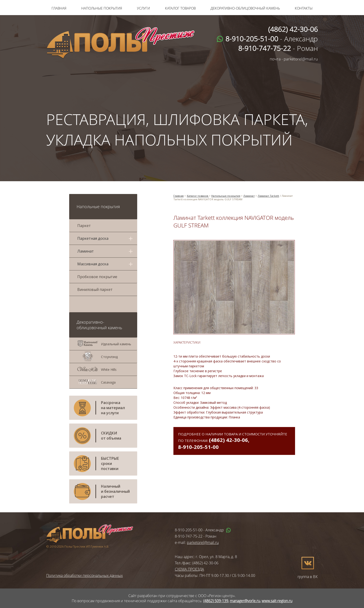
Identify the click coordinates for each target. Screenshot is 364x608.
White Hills (109, 370)
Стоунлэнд (109, 357)
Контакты (304, 8)
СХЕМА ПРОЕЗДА (189, 569)
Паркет (84, 226)
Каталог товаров (180, 8)
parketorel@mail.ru (203, 542)
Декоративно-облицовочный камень (245, 8)
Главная (59, 8)
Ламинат (249, 196)
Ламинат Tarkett (268, 196)
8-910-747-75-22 (189, 536)
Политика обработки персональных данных (84, 575)
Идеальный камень (116, 344)
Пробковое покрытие (97, 277)
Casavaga (108, 382)
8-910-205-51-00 (198, 447)
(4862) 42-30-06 (228, 440)
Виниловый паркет (95, 289)
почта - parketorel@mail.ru (294, 59)
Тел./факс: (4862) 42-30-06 (197, 563)
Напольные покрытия (102, 8)
